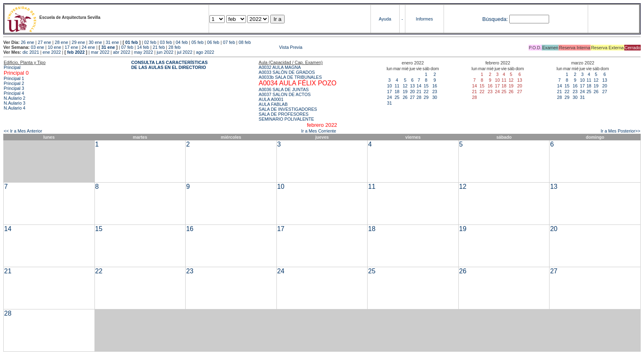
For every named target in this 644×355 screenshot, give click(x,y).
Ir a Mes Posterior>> (620, 131)
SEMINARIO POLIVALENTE (286, 119)
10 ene (54, 47)
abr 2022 (122, 52)
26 (405, 97)
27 (412, 97)
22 (426, 92)
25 (397, 97)
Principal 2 (14, 83)
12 (405, 86)
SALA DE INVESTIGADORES (288, 109)
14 (419, 86)
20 (412, 92)
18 (397, 92)
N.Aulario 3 (15, 103)
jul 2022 (185, 52)
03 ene (38, 47)
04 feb (182, 42)
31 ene (112, 42)
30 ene (95, 42)
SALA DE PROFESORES (284, 114)
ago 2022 (205, 52)
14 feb (143, 47)
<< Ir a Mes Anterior (23, 131)
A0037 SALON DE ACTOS (285, 94)
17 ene (72, 47)
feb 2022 (76, 52)
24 (389, 97)
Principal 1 (14, 78)
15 (426, 86)
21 (419, 92)
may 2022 (144, 52)
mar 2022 (100, 52)
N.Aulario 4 (15, 108)
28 (419, 97)
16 (435, 86)
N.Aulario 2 (15, 98)
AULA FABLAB (273, 104)
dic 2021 (31, 52)
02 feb (150, 42)
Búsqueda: (495, 19)
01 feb (132, 42)
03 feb (166, 42)
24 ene (89, 47)
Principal (12, 67)
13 (412, 86)
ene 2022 (52, 52)
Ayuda (385, 19)
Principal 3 (14, 88)
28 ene (61, 42)
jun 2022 (165, 52)
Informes (424, 19)
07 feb (229, 42)
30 (435, 97)
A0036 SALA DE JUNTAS (284, 89)
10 (389, 86)
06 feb (213, 42)
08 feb (245, 42)
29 (426, 97)
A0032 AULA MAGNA (280, 67)
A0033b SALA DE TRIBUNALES (290, 77)
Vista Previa (242, 47)
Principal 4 (14, 93)
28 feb (175, 47)
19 (405, 92)
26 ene (28, 42)
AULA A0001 (271, 99)
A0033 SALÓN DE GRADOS (287, 72)
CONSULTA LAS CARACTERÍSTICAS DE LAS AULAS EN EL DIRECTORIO (169, 65)
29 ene (79, 42)
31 (389, 103)
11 (397, 86)
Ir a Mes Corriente (319, 131)
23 (435, 92)
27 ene (45, 42)
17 (389, 92)
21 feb (159, 47)
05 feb (198, 42)
